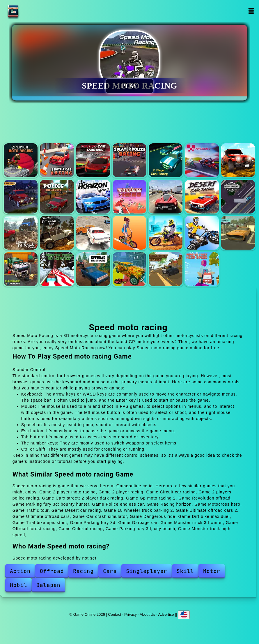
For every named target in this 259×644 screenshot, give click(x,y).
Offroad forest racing (93, 269)
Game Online (31, 11)
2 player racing (57, 160)
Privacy (131, 614)
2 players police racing (129, 160)
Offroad (52, 571)
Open (251, 11)
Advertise (166, 614)
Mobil (18, 585)
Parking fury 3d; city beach (166, 269)
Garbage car (21, 269)
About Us (147, 614)
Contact (115, 614)
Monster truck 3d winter (57, 269)
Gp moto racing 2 (202, 160)
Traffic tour (166, 197)
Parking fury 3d (238, 233)
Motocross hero (129, 197)
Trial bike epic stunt (202, 233)
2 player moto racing (21, 160)
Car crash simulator (93, 233)
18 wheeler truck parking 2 (238, 197)
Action (20, 571)
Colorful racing (129, 269)
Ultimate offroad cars (57, 233)
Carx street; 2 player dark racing (166, 160)
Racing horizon (93, 197)
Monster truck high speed (202, 269)
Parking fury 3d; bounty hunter (21, 197)
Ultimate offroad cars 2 (21, 233)
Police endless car (57, 197)
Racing (83, 571)
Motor (212, 571)
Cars (110, 571)
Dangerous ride (129, 233)
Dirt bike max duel (166, 233)
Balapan (48, 585)
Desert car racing (202, 197)
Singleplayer (147, 571)
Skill (185, 571)
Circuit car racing (93, 160)
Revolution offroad (238, 160)
